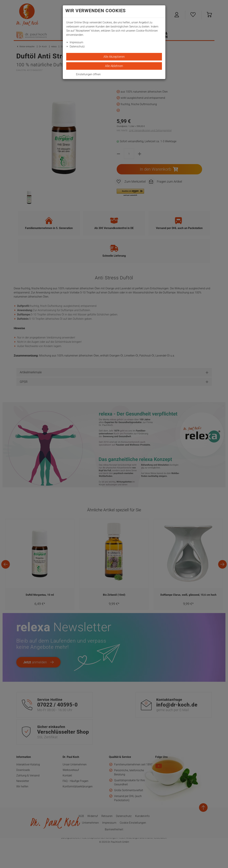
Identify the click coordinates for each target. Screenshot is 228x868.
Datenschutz (77, 46)
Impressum (76, 42)
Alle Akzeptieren (114, 57)
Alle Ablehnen (114, 66)
